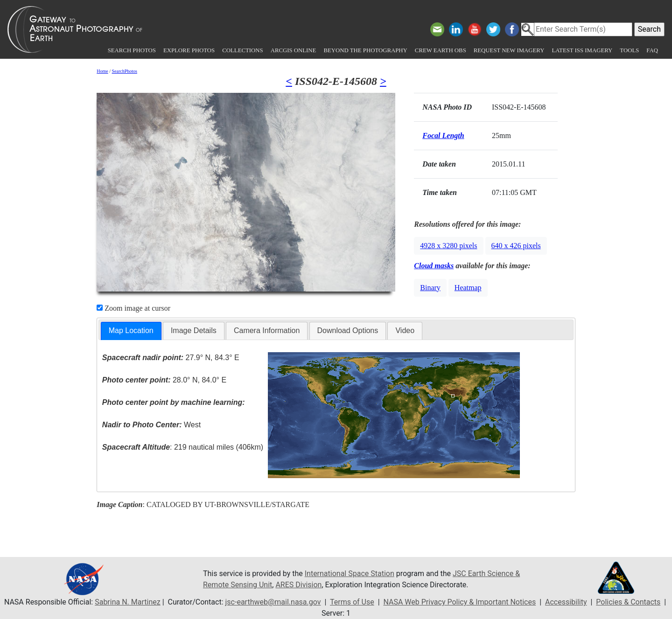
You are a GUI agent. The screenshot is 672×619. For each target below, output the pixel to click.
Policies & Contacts (628, 602)
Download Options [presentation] (348, 330)
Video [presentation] (405, 330)
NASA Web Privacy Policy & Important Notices (459, 602)
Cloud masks (434, 266)
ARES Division (298, 585)
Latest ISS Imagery (582, 50)
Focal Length (443, 136)
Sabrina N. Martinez (127, 602)
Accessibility (566, 602)
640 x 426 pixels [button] (516, 246)
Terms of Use (352, 602)
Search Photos (132, 50)
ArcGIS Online (294, 50)
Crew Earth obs (441, 50)
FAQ (652, 50)
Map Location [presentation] (131, 330)
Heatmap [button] (468, 288)
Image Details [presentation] (194, 330)
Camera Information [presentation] (267, 330)
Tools (629, 50)
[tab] (131, 331)
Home (102, 71)
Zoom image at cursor (133, 308)
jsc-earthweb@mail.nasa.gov (273, 602)
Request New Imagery (509, 50)
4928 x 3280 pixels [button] (448, 246)
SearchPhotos (125, 71)
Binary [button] (430, 288)
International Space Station (350, 574)
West (151, 425)
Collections (242, 50)
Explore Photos (189, 50)
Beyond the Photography (365, 50)
